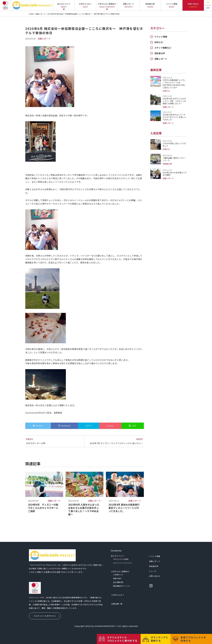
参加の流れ (117, 578)
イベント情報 (172, 5)
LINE (134, 426)
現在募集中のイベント (122, 586)
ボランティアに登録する (160, 639)
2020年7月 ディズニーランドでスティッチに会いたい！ (115, 441)
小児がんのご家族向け (107, 5)
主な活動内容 (118, 582)
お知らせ (159, 42)
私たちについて (64, 5)
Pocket (110, 426)
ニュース (153, 571)
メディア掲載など (163, 48)
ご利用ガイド (118, 575)
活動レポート (128, 5)
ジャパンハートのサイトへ (45, 616)
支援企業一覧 (117, 604)
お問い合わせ (193, 5)
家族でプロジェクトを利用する (194, 639)
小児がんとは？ (85, 5)
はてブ (89, 426)
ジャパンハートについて (122, 563)
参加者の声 (150, 5)
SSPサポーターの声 (54, 441)
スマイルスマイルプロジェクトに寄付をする (123, 639)
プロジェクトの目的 (121, 559)
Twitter (39, 426)
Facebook (66, 426)
